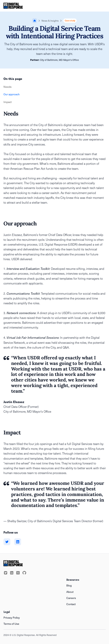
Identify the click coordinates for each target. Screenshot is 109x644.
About (70, 592)
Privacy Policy (12, 618)
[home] (13, 6)
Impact (7, 102)
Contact (71, 604)
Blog (69, 585)
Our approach (12, 94)
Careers (71, 598)
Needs (7, 87)
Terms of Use (11, 624)
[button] (103, 6)
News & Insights (50, 21)
